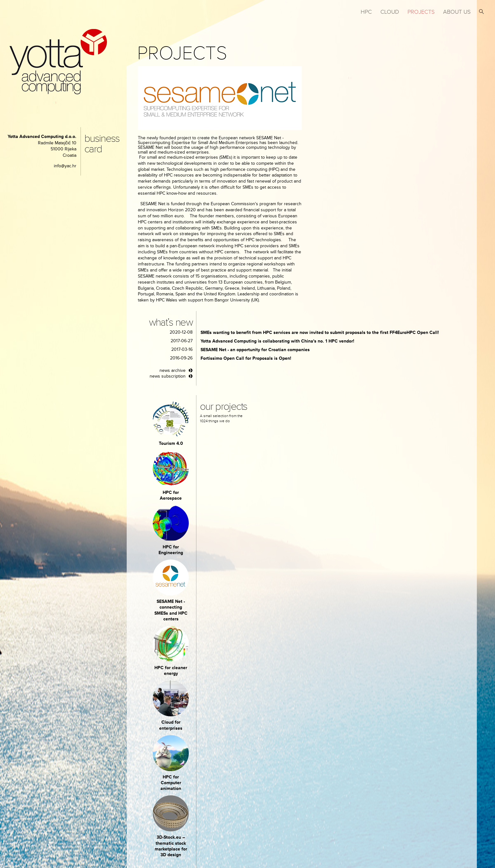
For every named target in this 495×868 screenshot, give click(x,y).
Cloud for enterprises (171, 725)
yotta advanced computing (58, 62)
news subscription (168, 376)
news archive (173, 370)
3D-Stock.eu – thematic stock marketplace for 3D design (171, 846)
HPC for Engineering (171, 550)
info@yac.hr (65, 166)
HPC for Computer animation (171, 783)
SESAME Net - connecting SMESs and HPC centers (171, 610)
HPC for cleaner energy (171, 671)
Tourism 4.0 (171, 443)
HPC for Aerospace (171, 495)
